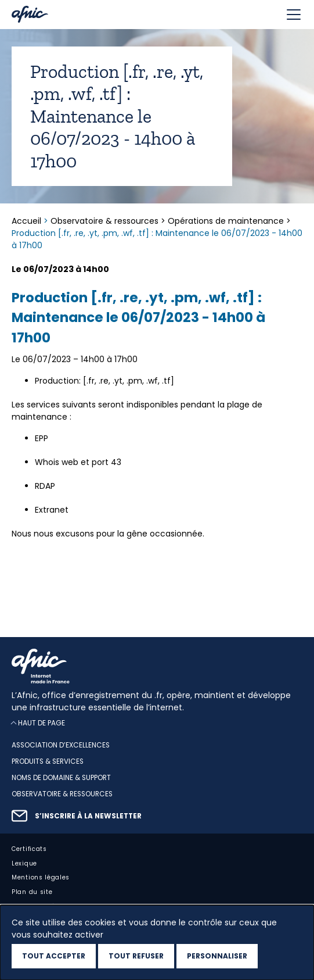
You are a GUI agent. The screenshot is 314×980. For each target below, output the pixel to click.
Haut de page (41, 723)
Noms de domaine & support (61, 778)
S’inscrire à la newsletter (88, 816)
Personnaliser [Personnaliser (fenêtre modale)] (217, 956)
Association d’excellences (61, 746)
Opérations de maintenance (226, 221)
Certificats (29, 849)
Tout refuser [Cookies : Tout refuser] (136, 956)
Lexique (24, 863)
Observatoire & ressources (104, 221)
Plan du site (32, 893)
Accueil (28, 221)
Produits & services (48, 761)
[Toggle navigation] (294, 15)
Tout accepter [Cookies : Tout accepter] (54, 956)
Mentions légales (41, 878)
